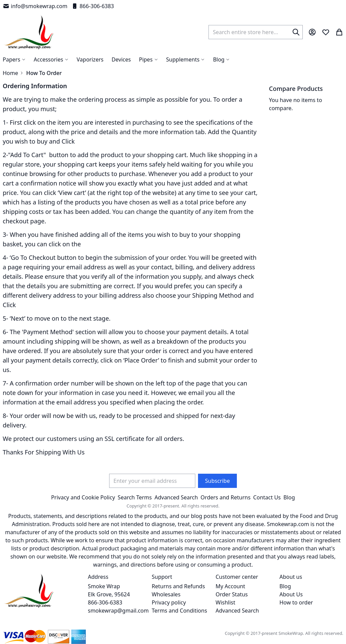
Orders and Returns (226, 497)
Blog (289, 497)
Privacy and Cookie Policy (83, 497)
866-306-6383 (93, 6)
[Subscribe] (217, 481)
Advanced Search (176, 497)
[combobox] (256, 32)
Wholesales (166, 594)
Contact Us (267, 497)
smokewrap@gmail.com (118, 611)
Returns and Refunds (178, 586)
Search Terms (135, 497)
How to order (296, 602)
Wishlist (225, 602)
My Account (230, 586)
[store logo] (29, 32)
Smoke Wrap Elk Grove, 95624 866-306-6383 (109, 594)
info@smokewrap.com (35, 6)
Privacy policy (169, 602)
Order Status (232, 594)
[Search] (296, 32)
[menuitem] (221, 59)
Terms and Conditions (179, 611)
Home (10, 73)
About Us (291, 594)
